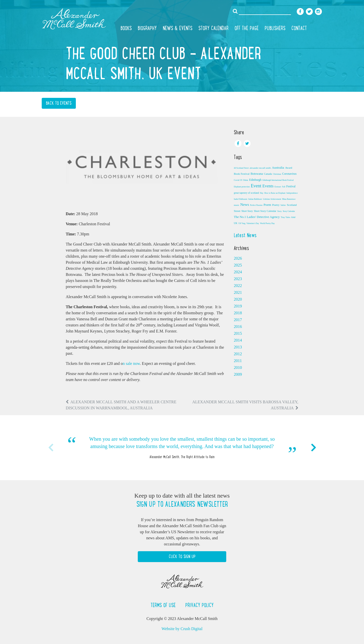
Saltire (283, 205)
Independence (292, 193)
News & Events (178, 28)
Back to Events (59, 103)
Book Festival (242, 174)
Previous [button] (51, 448)
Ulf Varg (242, 223)
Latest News (245, 235)
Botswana (257, 174)
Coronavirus (289, 174)
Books (126, 28)
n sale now (131, 363)
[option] (182, 448)
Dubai (246, 180)
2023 (238, 279)
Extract (278, 187)
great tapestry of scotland (246, 193)
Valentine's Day (253, 223)
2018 (238, 313)
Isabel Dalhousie (241, 199)
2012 (238, 354)
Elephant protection (242, 187)
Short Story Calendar (265, 211)
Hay (261, 193)
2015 (238, 333)
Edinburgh (255, 180)
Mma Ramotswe (289, 199)
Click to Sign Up (182, 557)
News (245, 204)
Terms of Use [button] (164, 605)
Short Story (247, 211)
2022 (238, 286)
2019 (238, 306)
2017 (238, 320)
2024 (238, 272)
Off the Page (247, 28)
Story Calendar (213, 28)
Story (279, 211)
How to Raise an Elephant (275, 193)
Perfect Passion (256, 205)
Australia (278, 168)
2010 (238, 368)
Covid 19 (238, 180)
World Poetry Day (267, 223)
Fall (284, 187)
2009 (238, 374)
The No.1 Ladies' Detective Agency (257, 217)
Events (268, 186)
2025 (238, 265)
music (237, 205)
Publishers (275, 28)
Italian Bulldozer (255, 199)
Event (256, 186)
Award (289, 168)
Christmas (277, 174)
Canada (268, 174)
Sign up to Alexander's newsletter (182, 504)
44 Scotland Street (241, 168)
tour (293, 217)
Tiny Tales (286, 217)
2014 (238, 340)
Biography (147, 28)
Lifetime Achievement (272, 199)
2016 (238, 327)
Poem (267, 205)
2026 (238, 258)
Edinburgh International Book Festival (278, 180)
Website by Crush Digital (182, 629)
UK (236, 223)
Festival (291, 186)
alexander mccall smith (260, 168)
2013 (238, 347)
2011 (238, 361)
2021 (238, 292)
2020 (238, 299)
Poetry (276, 205)
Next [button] (313, 448)
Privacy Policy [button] (199, 605)
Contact (299, 28)
